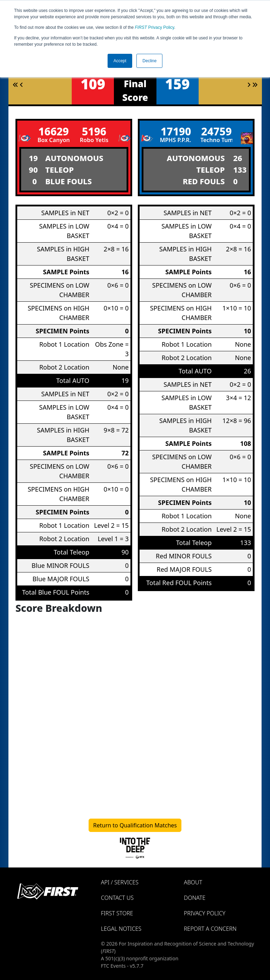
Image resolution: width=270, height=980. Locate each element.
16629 (54, 131)
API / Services (120, 882)
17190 (176, 131)
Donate (195, 898)
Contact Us (117, 898)
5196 (94, 131)
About (193, 882)
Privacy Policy (155, 27)
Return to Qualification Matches (135, 825)
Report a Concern (210, 929)
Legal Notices (121, 929)
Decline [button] (149, 61)
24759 (216, 131)
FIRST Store (117, 913)
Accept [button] (120, 61)
